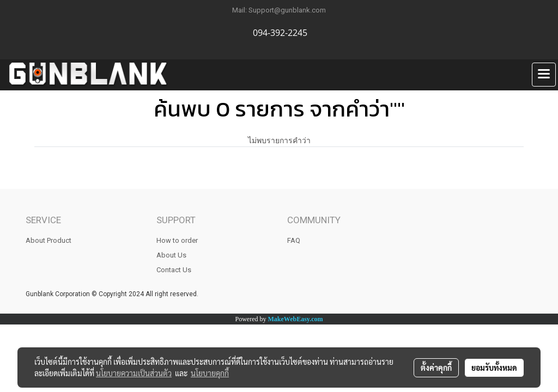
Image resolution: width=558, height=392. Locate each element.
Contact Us (174, 270)
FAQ (294, 240)
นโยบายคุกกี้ (210, 373)
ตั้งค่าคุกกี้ (436, 367)
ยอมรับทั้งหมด (494, 367)
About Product (48, 240)
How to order (177, 240)
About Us (171, 255)
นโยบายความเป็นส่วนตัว (134, 373)
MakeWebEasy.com (296, 319)
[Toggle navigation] (544, 75)
